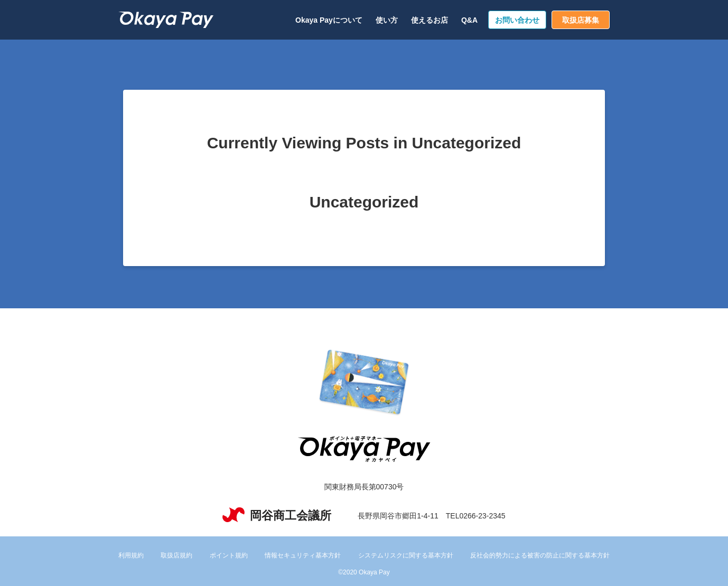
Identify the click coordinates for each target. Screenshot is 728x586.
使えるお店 (430, 20)
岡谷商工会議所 (277, 516)
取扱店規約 (176, 555)
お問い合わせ (517, 20)
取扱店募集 (581, 20)
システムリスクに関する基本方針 (406, 555)
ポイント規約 (229, 555)
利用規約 (131, 555)
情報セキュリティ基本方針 (303, 555)
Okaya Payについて (329, 20)
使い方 (387, 20)
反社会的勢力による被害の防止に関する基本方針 (540, 555)
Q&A (469, 20)
